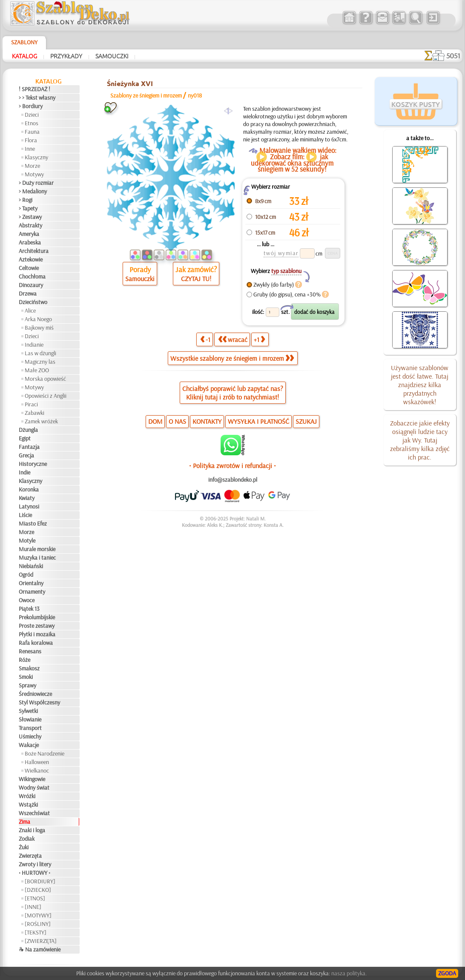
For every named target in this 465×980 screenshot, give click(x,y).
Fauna (32, 132)
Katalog (24, 56)
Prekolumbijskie (37, 617)
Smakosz (29, 668)
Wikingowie (32, 779)
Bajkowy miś (39, 328)
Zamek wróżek (41, 421)
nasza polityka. (349, 973)
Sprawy (27, 685)
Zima (24, 822)
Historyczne (33, 464)
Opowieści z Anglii (46, 396)
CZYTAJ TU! (196, 279)
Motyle (27, 540)
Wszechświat (34, 813)
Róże (24, 660)
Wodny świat (34, 787)
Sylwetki (28, 711)
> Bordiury (31, 106)
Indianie (34, 345)
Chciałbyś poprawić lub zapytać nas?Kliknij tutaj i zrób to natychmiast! (233, 393)
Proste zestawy (37, 626)
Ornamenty (32, 592)
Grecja (26, 455)
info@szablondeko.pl (233, 480)
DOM (155, 421)
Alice (30, 310)
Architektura (34, 251)
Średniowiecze (35, 694)
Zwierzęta (30, 856)
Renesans (30, 651)
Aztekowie (31, 259)
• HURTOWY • (34, 873)
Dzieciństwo (33, 302)
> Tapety (28, 208)
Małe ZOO (37, 370)
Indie (24, 472)
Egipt (25, 438)
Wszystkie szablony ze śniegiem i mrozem (232, 358)
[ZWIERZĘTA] (41, 941)
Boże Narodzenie (44, 753)
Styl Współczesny (39, 702)
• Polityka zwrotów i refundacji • (232, 466)
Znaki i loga (32, 830)
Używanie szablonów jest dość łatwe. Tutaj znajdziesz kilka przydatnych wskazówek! (420, 385)
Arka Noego (38, 319)
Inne (30, 149)
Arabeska (30, 242)
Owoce (27, 600)
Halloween (37, 762)
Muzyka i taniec (37, 558)
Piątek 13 (29, 609)
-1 (205, 339)
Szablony (24, 42)
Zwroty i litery (35, 864)
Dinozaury (31, 285)
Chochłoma (32, 276)
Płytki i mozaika (37, 634)
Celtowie (29, 268)
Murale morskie (37, 549)
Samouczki (112, 56)
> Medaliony (33, 191)
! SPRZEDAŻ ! (34, 89)
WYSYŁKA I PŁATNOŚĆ (258, 421)
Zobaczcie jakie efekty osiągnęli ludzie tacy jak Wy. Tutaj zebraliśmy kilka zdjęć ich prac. (420, 440)
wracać (233, 339)
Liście (25, 515)
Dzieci (32, 115)
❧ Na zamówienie (40, 949)
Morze (32, 166)
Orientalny (31, 583)
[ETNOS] (35, 898)
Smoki (26, 677)
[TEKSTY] (36, 932)
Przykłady (66, 56)
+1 (259, 339)
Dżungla (28, 430)
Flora (31, 140)
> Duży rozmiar (36, 183)
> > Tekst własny (37, 98)
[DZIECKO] (38, 890)
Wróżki (27, 796)
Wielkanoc (37, 770)
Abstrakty (30, 225)
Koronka (29, 489)
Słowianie (30, 719)
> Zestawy (30, 217)
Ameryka (29, 234)
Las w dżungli (40, 353)
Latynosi (29, 506)
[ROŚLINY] (38, 924)
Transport (30, 728)
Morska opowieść (45, 379)
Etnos (32, 123)
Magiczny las (40, 362)
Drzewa (28, 293)
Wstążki (28, 805)
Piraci (31, 404)
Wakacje (29, 745)
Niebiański (31, 566)
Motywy (34, 174)
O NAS (177, 421)
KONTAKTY (207, 421)
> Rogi (26, 200)
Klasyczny (36, 157)
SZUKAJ (306, 421)
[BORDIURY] (40, 881)
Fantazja (29, 447)
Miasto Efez (33, 523)
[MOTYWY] (38, 915)
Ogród (26, 575)
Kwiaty (27, 498)
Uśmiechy (30, 736)
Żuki (24, 847)
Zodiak (27, 839)
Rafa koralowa (36, 643)
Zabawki (34, 413)
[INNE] (33, 907)
